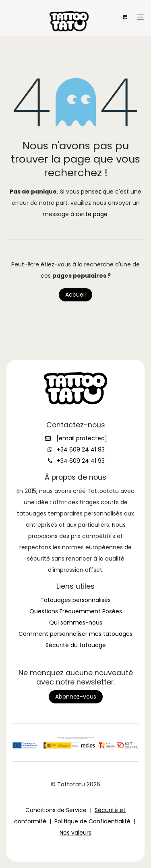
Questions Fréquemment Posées (76, 611)
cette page (92, 214)
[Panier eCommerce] (124, 17)
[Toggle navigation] (76, 6)
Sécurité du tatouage (76, 645)
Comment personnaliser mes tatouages (75, 634)
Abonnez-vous (76, 697)
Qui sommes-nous (76, 623)
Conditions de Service (56, 810)
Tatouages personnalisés (75, 600)
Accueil (75, 295)
